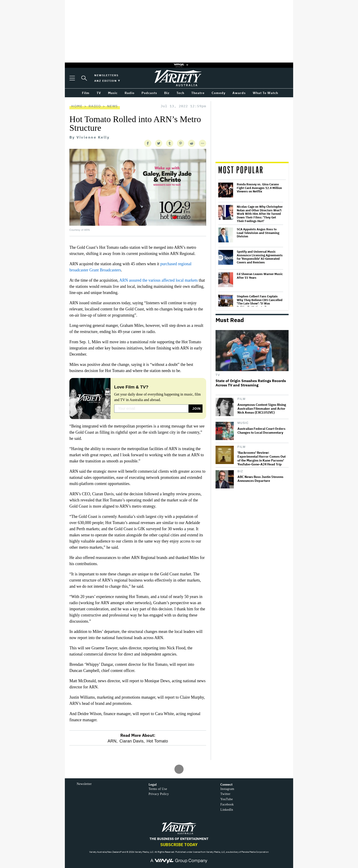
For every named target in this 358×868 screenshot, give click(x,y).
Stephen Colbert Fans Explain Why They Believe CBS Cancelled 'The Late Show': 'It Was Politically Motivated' (260, 302)
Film (242, 399)
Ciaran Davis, (132, 741)
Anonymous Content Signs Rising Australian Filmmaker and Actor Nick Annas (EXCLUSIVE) (262, 409)
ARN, (113, 741)
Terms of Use (158, 789)
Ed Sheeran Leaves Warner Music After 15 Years (260, 276)
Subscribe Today (179, 845)
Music (243, 423)
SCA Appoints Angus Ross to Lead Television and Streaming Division (258, 233)
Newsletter (84, 784)
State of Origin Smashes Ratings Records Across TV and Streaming (251, 383)
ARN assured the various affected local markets (158, 280)
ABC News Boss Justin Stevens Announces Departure (260, 479)
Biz (240, 471)
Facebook (227, 804)
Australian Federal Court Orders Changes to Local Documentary (261, 431)
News (113, 106)
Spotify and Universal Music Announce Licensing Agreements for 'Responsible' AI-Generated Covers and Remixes (260, 257)
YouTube (226, 799)
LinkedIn (227, 810)
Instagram (227, 789)
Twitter (225, 794)
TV (218, 375)
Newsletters (106, 75)
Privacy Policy (159, 794)
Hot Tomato (157, 741)
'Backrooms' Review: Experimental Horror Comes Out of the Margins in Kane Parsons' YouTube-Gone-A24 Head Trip (262, 459)
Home (77, 106)
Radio (95, 106)
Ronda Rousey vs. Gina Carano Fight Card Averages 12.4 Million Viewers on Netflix (259, 188)
